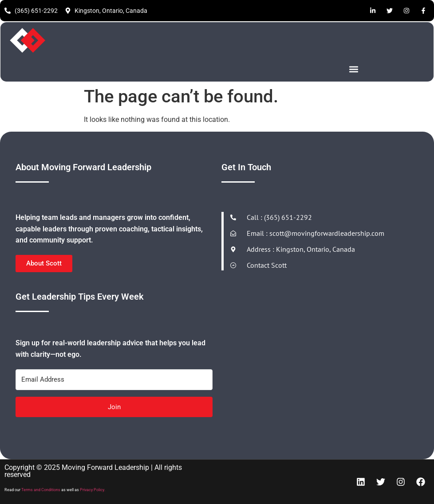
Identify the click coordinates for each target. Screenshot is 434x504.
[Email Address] (114, 380)
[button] (354, 69)
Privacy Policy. (93, 490)
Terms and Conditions (41, 490)
